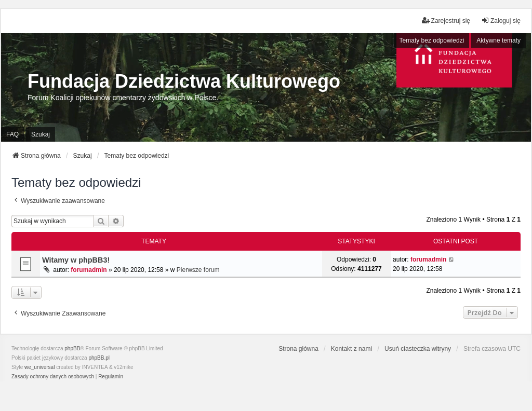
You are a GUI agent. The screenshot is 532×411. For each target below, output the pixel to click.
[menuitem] (53, 377)
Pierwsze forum (198, 270)
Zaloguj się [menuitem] (501, 20)
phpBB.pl (99, 358)
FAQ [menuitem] (12, 134)
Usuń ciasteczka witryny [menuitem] (418, 349)
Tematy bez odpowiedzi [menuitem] (432, 40)
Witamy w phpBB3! (76, 260)
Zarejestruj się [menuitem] (446, 20)
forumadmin (89, 270)
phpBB (72, 348)
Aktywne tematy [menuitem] (498, 40)
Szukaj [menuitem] (41, 134)
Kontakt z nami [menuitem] (351, 349)
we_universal (39, 367)
